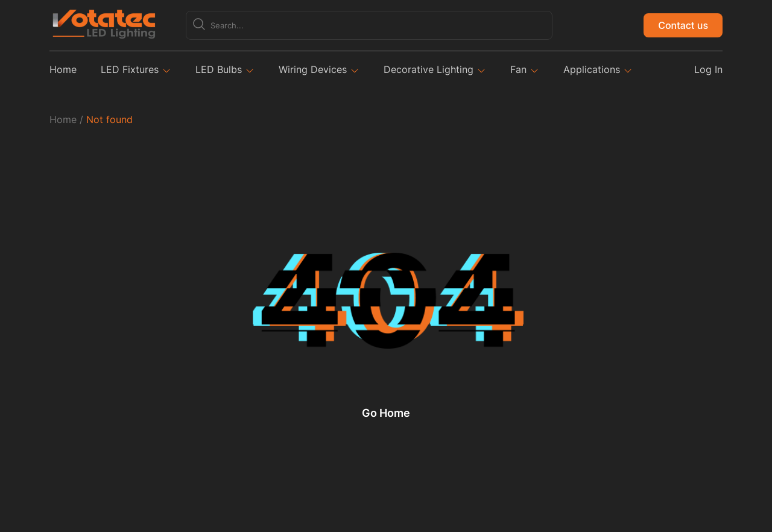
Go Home (386, 413)
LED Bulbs (219, 69)
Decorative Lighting (429, 69)
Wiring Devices (313, 69)
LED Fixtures (130, 69)
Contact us (683, 25)
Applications (592, 69)
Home (63, 69)
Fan (518, 69)
